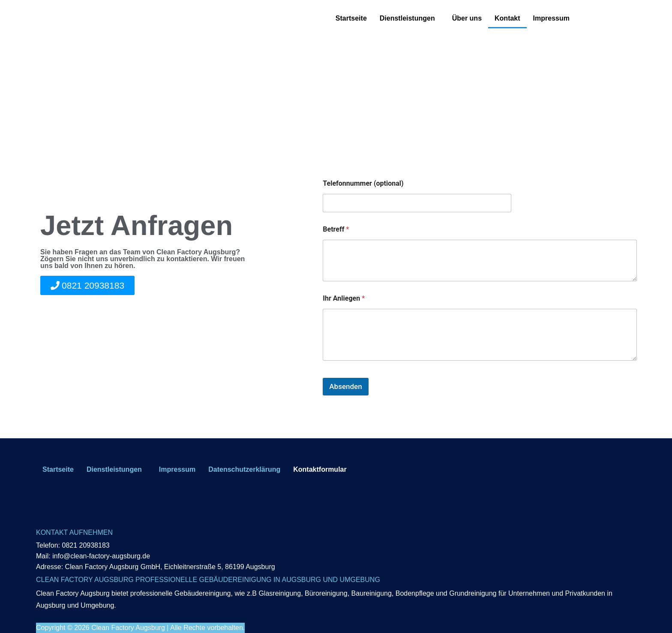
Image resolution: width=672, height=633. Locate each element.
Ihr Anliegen (344, 298)
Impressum (551, 18)
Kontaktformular (320, 469)
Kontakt (507, 18)
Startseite (351, 18)
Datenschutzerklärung (244, 469)
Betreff (336, 229)
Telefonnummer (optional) (363, 183)
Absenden (345, 386)
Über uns (467, 18)
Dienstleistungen (407, 18)
